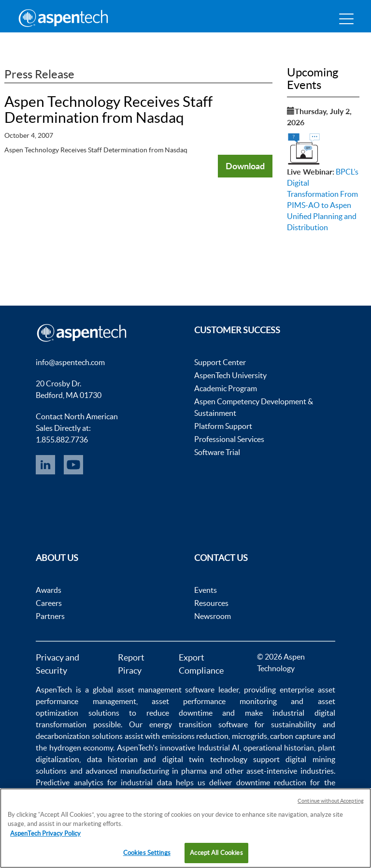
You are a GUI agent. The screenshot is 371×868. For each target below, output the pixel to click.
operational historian (279, 748)
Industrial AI (219, 748)
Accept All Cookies (216, 853)
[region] (185, 828)
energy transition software (199, 724)
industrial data (146, 782)
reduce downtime (179, 713)
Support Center (220, 362)
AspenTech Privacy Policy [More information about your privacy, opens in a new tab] (45, 833)
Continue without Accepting (331, 801)
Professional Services (229, 439)
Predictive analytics (69, 782)
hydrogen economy (81, 748)
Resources (211, 603)
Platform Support (223, 426)
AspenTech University (230, 375)
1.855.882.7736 (62, 440)
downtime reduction (271, 782)
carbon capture (295, 736)
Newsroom (213, 616)
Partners (50, 616)
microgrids (250, 736)
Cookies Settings (147, 853)
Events (206, 590)
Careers (49, 603)
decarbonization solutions (79, 736)
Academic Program (226, 388)
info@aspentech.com (70, 362)
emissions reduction (195, 736)
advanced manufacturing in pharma (146, 771)
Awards (49, 590)
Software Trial (217, 452)
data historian (112, 759)
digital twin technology (205, 759)
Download (245, 166)
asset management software (166, 690)
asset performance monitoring (214, 701)
